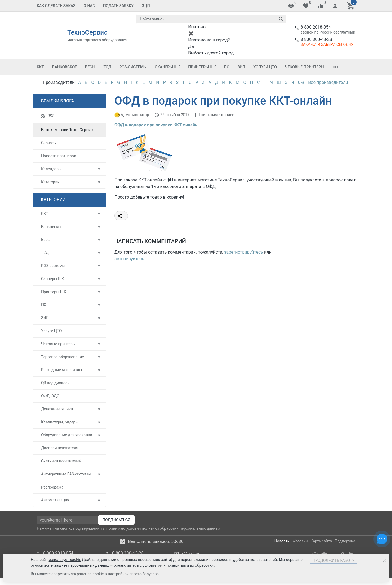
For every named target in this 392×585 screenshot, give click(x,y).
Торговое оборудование (63, 357)
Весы (90, 67)
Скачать (48, 143)
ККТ (40, 67)
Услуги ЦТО (265, 67)
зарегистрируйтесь (244, 252)
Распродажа (52, 487)
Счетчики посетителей (61, 461)
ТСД (107, 67)
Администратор (135, 115)
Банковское (65, 67)
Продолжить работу (333, 560)
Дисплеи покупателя (60, 448)
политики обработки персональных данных (181, 528)
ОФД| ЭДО (50, 396)
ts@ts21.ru (190, 553)
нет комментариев (218, 115)
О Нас (89, 6)
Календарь (51, 169)
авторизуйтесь (129, 259)
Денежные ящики (57, 409)
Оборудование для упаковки (67, 435)
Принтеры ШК (202, 67)
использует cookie (65, 560)
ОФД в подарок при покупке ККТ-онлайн (156, 125)
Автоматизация (55, 500)
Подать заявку (118, 6)
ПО (227, 67)
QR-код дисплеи (55, 383)
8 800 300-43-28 (316, 39)
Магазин (300, 541)
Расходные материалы (62, 370)
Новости (282, 541)
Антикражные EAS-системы (66, 474)
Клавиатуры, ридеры (60, 422)
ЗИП (241, 67)
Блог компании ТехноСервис (67, 130)
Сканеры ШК (167, 67)
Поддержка (345, 541)
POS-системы (133, 67)
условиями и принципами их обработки (178, 565)
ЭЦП (146, 6)
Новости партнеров (59, 156)
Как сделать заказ (56, 6)
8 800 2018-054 (316, 27)
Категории (50, 182)
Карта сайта (321, 541)
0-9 (301, 82)
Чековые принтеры (305, 67)
